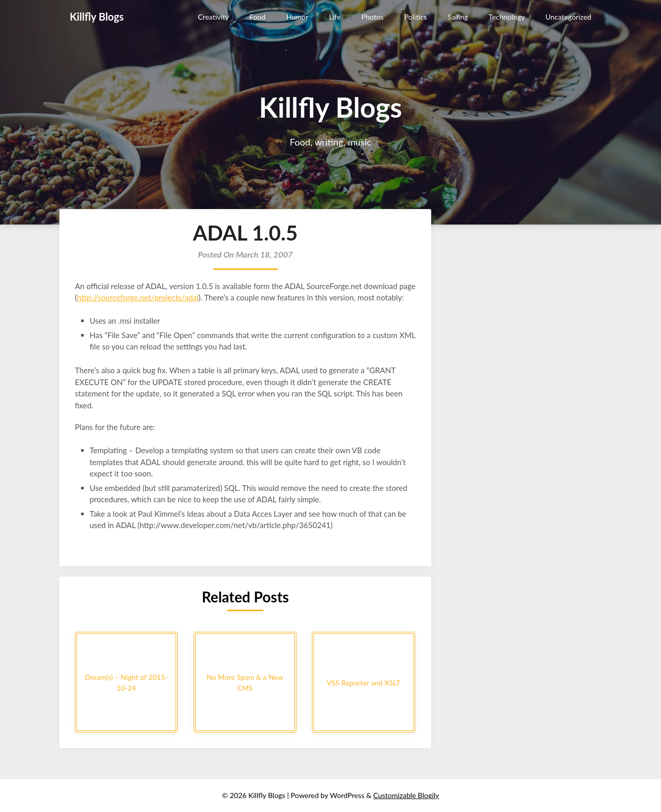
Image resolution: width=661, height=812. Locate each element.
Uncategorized (568, 17)
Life (335, 17)
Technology (507, 17)
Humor (297, 17)
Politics (416, 17)
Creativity (213, 17)
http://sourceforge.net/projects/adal (138, 297)
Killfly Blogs (97, 17)
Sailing (458, 17)
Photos (373, 17)
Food (257, 17)
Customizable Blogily (406, 795)
